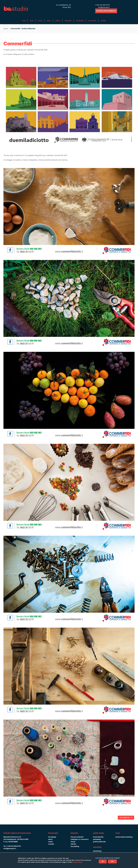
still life (73, 844)
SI (103, 861)
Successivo (126, 818)
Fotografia (68, 21)
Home (24, 21)
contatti (51, 844)
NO (112, 861)
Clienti (40, 21)
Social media (92, 21)
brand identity (98, 837)
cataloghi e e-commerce (80, 839)
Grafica (58, 21)
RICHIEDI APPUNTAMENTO (106, 11)
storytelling (75, 846)
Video (49, 21)
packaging (97, 839)
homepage (52, 837)
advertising (97, 851)
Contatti (103, 21)
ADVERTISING (80, 21)
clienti (50, 842)
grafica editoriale (99, 842)
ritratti (73, 842)
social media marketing (124, 837)
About (32, 21)
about (50, 839)
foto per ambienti (77, 837)
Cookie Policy (77, 862)
